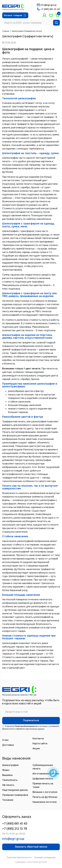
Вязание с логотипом (45, 792)
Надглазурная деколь (15, 790)
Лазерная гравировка (15, 795)
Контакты (38, 739)
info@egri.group (49, 5)
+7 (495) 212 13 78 (15, 829)
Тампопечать (10, 780)
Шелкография (10, 765)
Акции (36, 748)
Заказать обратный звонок (31, 847)
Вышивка (7, 775)
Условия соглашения (45, 857)
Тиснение (8, 800)
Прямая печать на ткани (43, 785)
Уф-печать (8, 785)
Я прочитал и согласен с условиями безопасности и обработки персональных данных (31, 728)
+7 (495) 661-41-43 (50, 9)
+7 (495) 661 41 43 (15, 824)
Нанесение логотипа (45, 802)
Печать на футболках (45, 797)
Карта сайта (40, 743)
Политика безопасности (19, 857)
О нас (5, 740)
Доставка (8, 745)
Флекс (6, 770)
